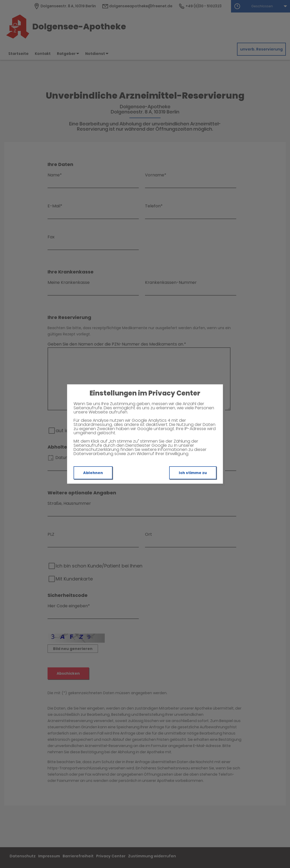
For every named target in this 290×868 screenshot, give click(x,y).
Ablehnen (93, 473)
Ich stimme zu (193, 473)
